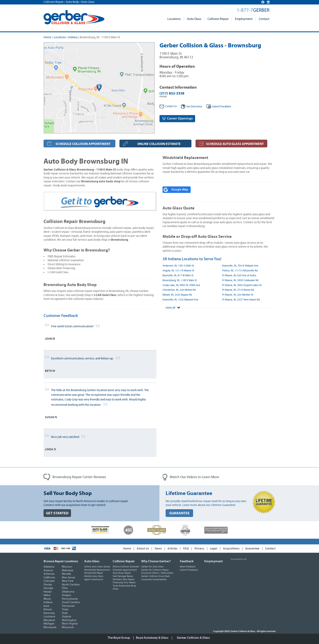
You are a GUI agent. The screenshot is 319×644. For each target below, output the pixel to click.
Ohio (65, 588)
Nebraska (68, 570)
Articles (172, 549)
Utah (65, 613)
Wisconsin (68, 627)
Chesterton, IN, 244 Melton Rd (179, 290)
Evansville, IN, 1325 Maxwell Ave (180, 300)
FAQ (186, 549)
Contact (264, 19)
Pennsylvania (70, 599)
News (158, 549)
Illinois (47, 599)
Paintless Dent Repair (124, 579)
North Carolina (71, 585)
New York (68, 581)
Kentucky (49, 613)
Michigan (49, 624)
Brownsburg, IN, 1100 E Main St (180, 280)
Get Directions (191, 107)
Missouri (67, 567)
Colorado (49, 581)
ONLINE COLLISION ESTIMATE (159, 144)
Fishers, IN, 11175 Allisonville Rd (240, 271)
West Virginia (70, 624)
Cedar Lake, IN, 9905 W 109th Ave (181, 285)
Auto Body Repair (122, 573)
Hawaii (48, 592)
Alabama (49, 567)
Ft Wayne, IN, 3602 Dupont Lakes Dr (242, 285)
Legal (214, 549)
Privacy (199, 549)
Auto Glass (194, 19)
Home (48, 37)
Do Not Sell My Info (239, 559)
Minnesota (50, 627)
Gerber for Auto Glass (152, 567)
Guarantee (252, 549)
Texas (65, 609)
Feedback (218, 107)
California (49, 578)
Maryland (49, 620)
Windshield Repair (94, 573)
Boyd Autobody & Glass (152, 638)
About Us (143, 549)
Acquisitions (231, 549)
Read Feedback (188, 567)
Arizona (48, 570)
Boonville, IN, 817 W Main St (178, 276)
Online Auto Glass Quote (97, 567)
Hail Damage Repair (123, 576)
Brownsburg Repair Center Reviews (75, 477)
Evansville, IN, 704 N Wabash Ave (240, 266)
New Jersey (69, 578)
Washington (69, 620)
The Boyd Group (119, 638)
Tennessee (68, 606)
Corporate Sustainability (154, 579)
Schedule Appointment (125, 570)
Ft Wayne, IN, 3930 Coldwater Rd (240, 280)
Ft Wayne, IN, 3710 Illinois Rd (238, 290)
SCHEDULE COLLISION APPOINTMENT (83, 144)
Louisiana (49, 617)
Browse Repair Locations (61, 561)
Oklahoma (68, 592)
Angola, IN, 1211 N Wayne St (178, 271)
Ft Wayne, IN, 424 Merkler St (238, 295)
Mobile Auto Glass (94, 576)
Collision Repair (218, 19)
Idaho (47, 595)
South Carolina (71, 602)
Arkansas (49, 574)
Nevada (66, 574)
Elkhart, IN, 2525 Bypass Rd (177, 295)
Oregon (67, 595)
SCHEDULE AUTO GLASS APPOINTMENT (235, 144)
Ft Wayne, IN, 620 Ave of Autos (239, 276)
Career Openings (177, 118)
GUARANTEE (179, 513)
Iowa (46, 606)
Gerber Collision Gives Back (156, 576)
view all (173, 308)
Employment (244, 19)
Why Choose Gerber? (156, 561)
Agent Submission (94, 579)
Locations (174, 19)
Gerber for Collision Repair (155, 570)
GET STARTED (57, 513)
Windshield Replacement (97, 570)
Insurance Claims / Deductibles (157, 573)
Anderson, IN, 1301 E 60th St (178, 266)
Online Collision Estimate (126, 567)
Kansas (48, 609)
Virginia (66, 617)
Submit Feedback (189, 570)
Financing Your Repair (124, 582)
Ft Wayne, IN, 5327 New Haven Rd (241, 300)
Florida (48, 585)
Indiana (73, 37)
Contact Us (168, 106)
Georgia (48, 588)
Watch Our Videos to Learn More (191, 477)
